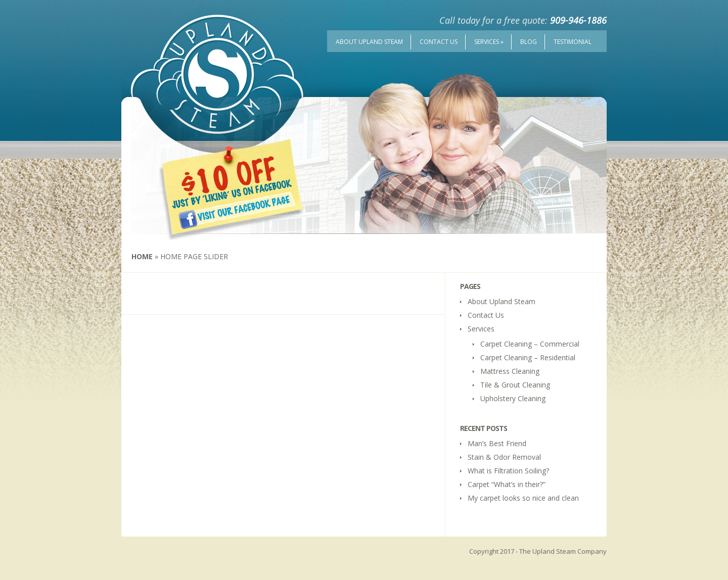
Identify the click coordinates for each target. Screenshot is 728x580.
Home (142, 256)
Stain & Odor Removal (504, 457)
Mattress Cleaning (510, 371)
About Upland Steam (369, 42)
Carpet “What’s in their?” (507, 484)
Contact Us (439, 42)
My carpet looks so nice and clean (523, 498)
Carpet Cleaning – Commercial (530, 344)
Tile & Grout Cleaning (515, 385)
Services (489, 42)
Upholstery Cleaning (513, 398)
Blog (529, 42)
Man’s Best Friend (497, 443)
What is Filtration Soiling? (508, 471)
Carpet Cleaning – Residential (528, 357)
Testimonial (573, 42)
